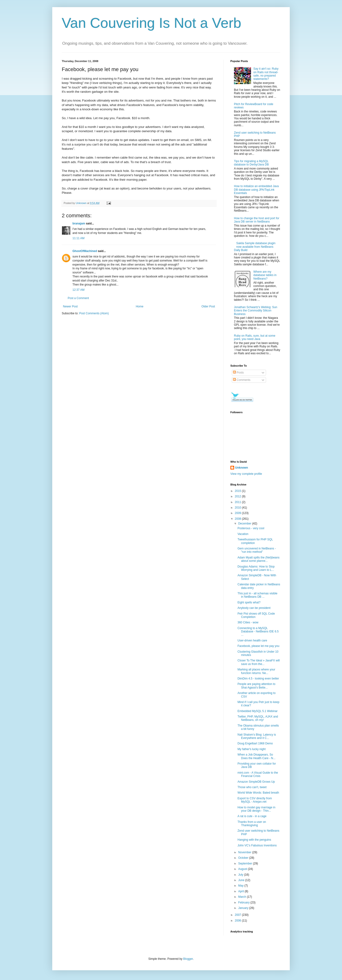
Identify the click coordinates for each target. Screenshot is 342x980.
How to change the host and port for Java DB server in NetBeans (257, 220)
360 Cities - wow (248, 622)
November (245, 852)
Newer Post (70, 306)
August (243, 869)
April (241, 891)
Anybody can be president (254, 608)
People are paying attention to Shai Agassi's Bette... (256, 686)
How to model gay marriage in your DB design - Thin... (256, 809)
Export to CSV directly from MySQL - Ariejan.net (255, 800)
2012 (238, 496)
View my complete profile (246, 474)
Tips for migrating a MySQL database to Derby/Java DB (251, 163)
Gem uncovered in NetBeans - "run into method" (257, 550)
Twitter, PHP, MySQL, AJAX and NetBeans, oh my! (258, 718)
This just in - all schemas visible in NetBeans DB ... (257, 595)
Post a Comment (78, 298)
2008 (238, 519)
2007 (238, 915)
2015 (238, 491)
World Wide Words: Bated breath (258, 793)
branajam (79, 223)
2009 (238, 513)
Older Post (208, 306)
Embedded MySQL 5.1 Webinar (258, 711)
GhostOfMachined (85, 251)
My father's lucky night (252, 749)
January (244, 908)
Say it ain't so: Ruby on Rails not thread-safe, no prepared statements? (266, 74)
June (242, 880)
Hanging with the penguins (254, 840)
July (241, 875)
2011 (238, 502)
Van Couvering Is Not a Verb (152, 23)
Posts (238, 373)
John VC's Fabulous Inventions (257, 845)
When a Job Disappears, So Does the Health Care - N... (256, 756)
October (244, 858)
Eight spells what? (249, 602)
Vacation (243, 534)
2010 (238, 508)
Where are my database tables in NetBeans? (265, 275)
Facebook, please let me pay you (258, 646)
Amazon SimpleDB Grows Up (256, 782)
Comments (242, 380)
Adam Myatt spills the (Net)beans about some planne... (259, 559)
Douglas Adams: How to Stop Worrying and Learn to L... (256, 568)
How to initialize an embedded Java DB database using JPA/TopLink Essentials (256, 190)
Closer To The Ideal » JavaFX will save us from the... (259, 662)
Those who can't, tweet (252, 787)
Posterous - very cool (251, 528)
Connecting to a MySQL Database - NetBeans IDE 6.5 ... (258, 632)
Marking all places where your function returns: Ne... (256, 671)
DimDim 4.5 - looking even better (258, 679)
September (246, 864)
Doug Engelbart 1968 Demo (255, 743)
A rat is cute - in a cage (252, 816)
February (244, 902)
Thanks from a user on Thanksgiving (252, 824)
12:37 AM (78, 290)
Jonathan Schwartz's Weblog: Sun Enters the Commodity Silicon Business (256, 311)
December (245, 524)
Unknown (242, 468)
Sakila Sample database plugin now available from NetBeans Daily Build (255, 247)
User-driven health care (252, 640)
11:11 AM (78, 238)
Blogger (188, 959)
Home (140, 306)
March (243, 897)
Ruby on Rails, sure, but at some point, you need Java (255, 337)
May (241, 886)
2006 (238, 921)
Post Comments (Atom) (94, 313)
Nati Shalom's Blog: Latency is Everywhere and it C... (257, 736)
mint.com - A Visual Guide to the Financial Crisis (258, 774)
